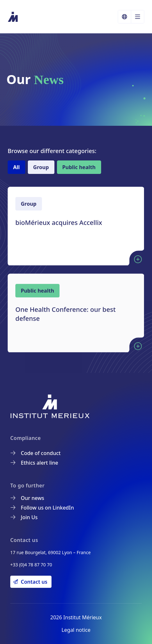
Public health (37, 295)
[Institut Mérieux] (13, 17)
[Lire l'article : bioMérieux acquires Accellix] (138, 259)
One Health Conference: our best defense (65, 318)
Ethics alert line (34, 463)
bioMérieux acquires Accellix (59, 223)
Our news (27, 498)
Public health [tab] (79, 167)
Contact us (30, 582)
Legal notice (76, 630)
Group (29, 204)
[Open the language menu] (138, 17)
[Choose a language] (124, 17)
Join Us (24, 517)
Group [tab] (41, 167)
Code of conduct (36, 453)
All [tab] (16, 167)
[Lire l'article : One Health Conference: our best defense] (138, 351)
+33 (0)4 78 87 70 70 (31, 565)
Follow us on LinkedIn (42, 508)
